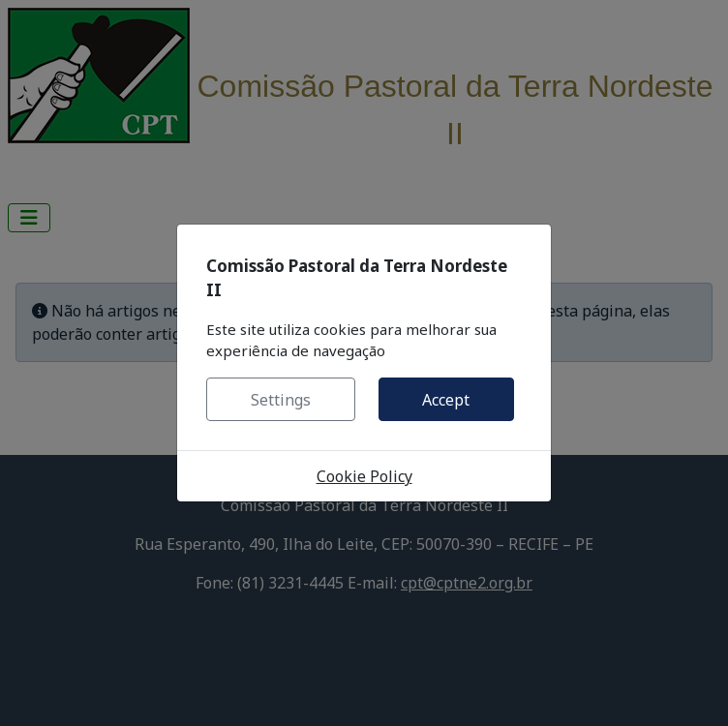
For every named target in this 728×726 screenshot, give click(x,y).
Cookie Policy (364, 476)
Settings (281, 400)
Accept (446, 400)
